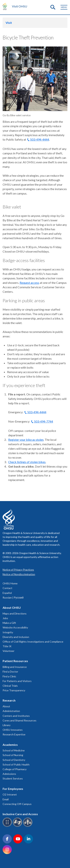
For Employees (13, 789)
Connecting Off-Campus (17, 804)
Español (7, 593)
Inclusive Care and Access (20, 814)
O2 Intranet (10, 794)
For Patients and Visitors (17, 681)
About (6, 706)
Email (6, 799)
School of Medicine (14, 750)
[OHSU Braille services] (8, 826)
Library (7, 725)
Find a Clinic (9, 676)
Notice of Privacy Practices (18, 570)
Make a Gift (9, 623)
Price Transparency (14, 690)
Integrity (8, 632)
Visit (9, 23)
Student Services (13, 778)
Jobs (5, 618)
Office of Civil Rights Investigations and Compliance (33, 642)
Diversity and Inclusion (16, 637)
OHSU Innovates (13, 730)
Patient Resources (15, 661)
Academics (10, 745)
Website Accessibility (15, 627)
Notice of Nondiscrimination (19, 574)
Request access (29, 283)
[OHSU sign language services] (18, 826)
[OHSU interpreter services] (28, 826)
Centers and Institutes (16, 716)
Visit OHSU (20, 6)
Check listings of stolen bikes (27, 462)
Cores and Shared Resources (20, 720)
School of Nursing (13, 755)
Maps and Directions (15, 613)
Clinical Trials (10, 686)
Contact (7, 588)
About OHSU (12, 608)
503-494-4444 (40, 139)
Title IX (7, 646)
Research (9, 700)
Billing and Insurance (15, 667)
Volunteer (8, 651)
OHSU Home (10, 583)
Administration (11, 711)
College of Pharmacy (15, 769)
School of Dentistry (14, 760)
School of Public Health (16, 764)
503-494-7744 (43, 421)
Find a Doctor (10, 672)
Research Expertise (14, 734)
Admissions (9, 774)
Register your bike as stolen (26, 440)
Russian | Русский (13, 597)
